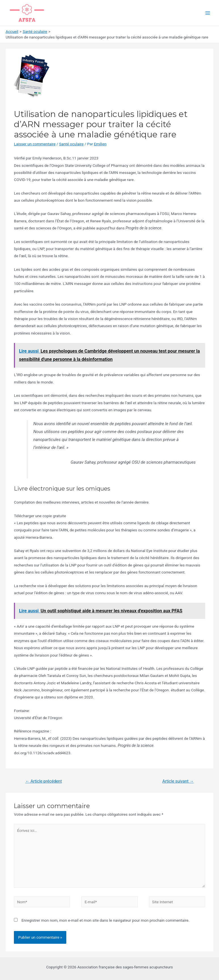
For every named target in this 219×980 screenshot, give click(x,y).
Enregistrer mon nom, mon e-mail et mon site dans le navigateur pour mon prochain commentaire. (106, 920)
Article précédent (43, 781)
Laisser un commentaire (35, 144)
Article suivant (178, 781)
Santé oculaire (71, 144)
